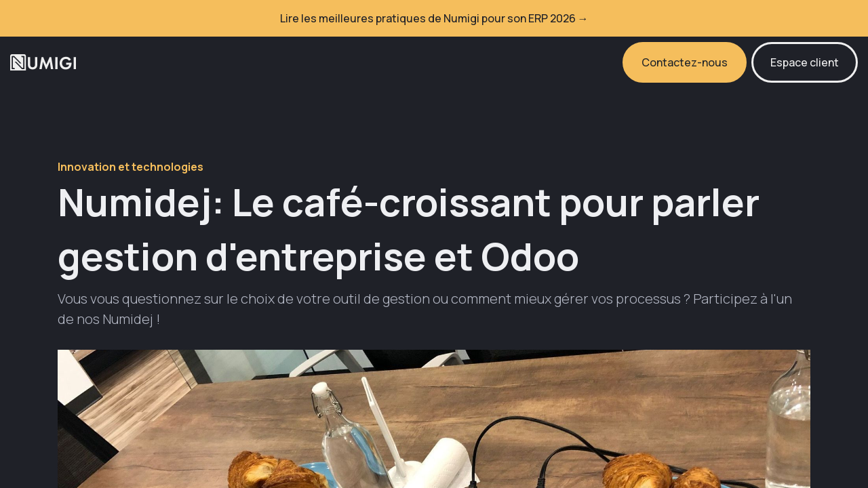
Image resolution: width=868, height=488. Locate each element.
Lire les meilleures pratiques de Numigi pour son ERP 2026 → (434, 18)
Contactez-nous (685, 62)
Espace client (805, 62)
